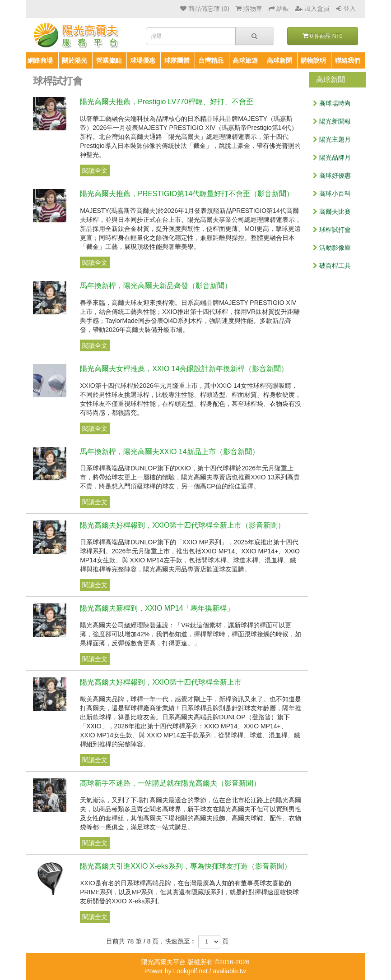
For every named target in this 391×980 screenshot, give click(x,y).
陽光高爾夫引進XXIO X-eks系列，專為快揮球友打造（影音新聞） (186, 866)
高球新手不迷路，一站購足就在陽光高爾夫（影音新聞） (170, 783)
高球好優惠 (332, 175)
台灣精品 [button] (211, 60)
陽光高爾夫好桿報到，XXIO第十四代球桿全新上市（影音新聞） (182, 525)
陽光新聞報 (332, 121)
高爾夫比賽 (332, 212)
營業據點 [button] (109, 60)
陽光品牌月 (332, 157)
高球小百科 (332, 193)
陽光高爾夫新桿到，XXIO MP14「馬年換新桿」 (157, 608)
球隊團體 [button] (177, 60)
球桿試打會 (332, 230)
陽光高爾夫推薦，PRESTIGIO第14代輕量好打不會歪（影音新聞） (187, 194)
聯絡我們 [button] (348, 60)
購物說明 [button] (313, 60)
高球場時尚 (332, 103)
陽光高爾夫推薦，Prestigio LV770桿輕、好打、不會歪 (167, 102)
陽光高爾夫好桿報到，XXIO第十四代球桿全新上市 (161, 682)
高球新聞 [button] (279, 60)
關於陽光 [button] (74, 60)
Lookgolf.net (191, 971)
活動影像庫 (332, 248)
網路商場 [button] (40, 60)
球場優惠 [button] (143, 60)
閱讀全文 (95, 170)
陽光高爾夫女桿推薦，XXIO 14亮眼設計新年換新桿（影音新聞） (184, 369)
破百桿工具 (332, 266)
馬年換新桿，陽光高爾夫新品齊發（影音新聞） (156, 286)
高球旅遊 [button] (245, 60)
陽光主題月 (332, 139)
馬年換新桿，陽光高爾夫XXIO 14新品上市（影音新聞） (169, 452)
